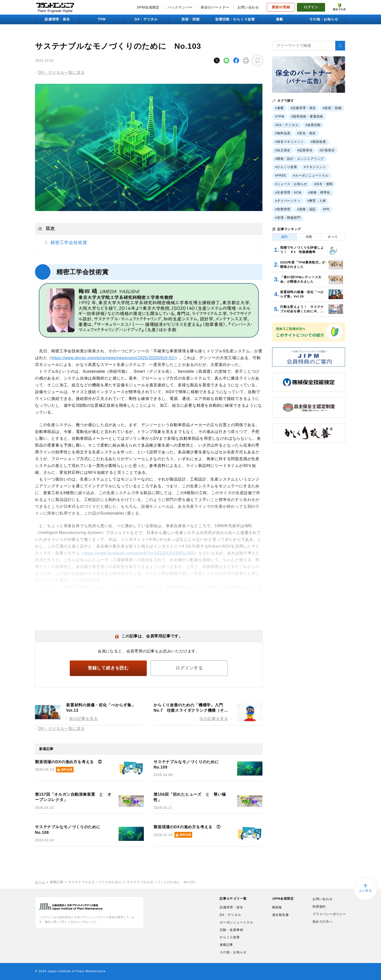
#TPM (280, 116)
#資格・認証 (307, 209)
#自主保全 (283, 150)
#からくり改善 (286, 167)
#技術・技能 (332, 108)
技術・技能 (190, 19)
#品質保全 (305, 150)
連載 (279, 19)
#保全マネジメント (289, 142)
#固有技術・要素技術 (307, 116)
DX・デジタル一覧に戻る (61, 72)
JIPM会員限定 (148, 7)
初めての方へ (323, 922)
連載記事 (226, 945)
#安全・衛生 (307, 133)
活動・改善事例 (231, 930)
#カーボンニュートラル (311, 175)
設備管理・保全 (57, 19)
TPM (102, 19)
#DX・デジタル (287, 125)
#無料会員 (283, 133)
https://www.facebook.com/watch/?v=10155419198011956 (139, 553)
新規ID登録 (281, 7)
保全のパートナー (215, 7)
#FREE (281, 175)
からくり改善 (230, 937)
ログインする (189, 668)
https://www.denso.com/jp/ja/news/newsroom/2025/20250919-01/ (113, 358)
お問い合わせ (248, 7)
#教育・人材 (317, 201)
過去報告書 (281, 915)
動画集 (277, 907)
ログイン (311, 7)
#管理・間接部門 (288, 218)
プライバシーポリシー (329, 914)
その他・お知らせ (324, 19)
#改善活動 (313, 125)
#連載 (279, 108)
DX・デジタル (146, 19)
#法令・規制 (323, 184)
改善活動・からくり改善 (235, 19)
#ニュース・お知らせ (291, 184)
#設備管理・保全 (303, 108)
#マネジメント (315, 167)
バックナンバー (180, 7)
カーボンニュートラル (236, 922)
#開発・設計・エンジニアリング (299, 159)
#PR (326, 209)
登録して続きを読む (108, 668)
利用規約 (319, 907)
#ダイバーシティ (288, 201)
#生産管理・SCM (288, 192)
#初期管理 (283, 209)
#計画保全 (327, 150)
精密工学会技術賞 (69, 243)
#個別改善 (318, 142)
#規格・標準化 (319, 192)
